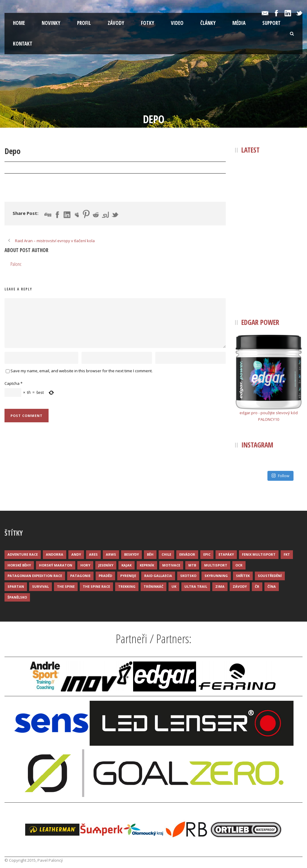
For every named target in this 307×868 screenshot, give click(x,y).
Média (239, 23)
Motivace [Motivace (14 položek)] (171, 565)
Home (19, 23)
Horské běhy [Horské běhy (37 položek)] (19, 565)
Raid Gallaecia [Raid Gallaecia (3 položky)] (158, 576)
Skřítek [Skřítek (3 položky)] (243, 576)
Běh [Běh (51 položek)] (150, 554)
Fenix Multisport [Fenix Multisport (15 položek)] (259, 554)
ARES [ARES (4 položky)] (93, 554)
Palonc (50, 168)
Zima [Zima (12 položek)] (220, 586)
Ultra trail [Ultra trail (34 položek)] (196, 586)
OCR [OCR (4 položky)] (239, 565)
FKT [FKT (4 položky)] (287, 554)
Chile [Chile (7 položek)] (166, 554)
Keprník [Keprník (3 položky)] (147, 565)
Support (271, 23)
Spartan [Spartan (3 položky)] (16, 586)
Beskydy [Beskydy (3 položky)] (131, 554)
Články (208, 23)
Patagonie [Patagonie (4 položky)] (80, 576)
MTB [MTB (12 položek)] (192, 565)
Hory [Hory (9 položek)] (85, 565)
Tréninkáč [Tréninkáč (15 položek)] (153, 586)
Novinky (51, 23)
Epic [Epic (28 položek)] (207, 554)
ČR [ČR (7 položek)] (257, 586)
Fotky (148, 23)
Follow (280, 476)
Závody (116, 23)
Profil (84, 23)
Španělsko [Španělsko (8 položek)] (17, 597)
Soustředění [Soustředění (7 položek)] (270, 576)
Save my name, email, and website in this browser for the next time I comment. (82, 371)
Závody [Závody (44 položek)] (240, 586)
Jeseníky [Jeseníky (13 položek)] (106, 565)
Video (177, 23)
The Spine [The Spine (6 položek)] (66, 586)
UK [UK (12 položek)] (174, 586)
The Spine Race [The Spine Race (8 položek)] (96, 586)
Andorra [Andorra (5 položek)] (55, 554)
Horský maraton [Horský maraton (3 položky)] (56, 565)
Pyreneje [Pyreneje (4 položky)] (128, 576)
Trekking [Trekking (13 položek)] (127, 586)
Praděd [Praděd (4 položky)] (105, 576)
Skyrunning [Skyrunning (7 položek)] (216, 576)
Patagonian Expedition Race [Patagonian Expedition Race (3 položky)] (35, 576)
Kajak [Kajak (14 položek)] (127, 565)
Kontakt (23, 44)
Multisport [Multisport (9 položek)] (216, 565)
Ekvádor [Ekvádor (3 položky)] (187, 554)
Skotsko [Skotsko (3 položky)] (188, 576)
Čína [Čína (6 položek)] (272, 586)
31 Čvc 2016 (22, 168)
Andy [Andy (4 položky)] (76, 554)
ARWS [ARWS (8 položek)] (111, 554)
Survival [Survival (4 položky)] (40, 586)
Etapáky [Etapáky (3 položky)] (226, 554)
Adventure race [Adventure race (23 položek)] (23, 554)
